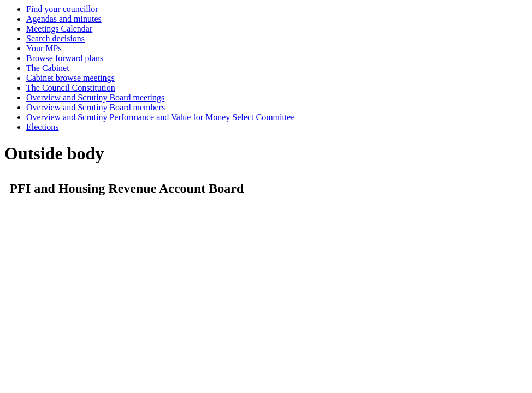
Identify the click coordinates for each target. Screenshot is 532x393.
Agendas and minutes (64, 19)
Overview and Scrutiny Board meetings (95, 97)
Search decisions (55, 38)
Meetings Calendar (59, 29)
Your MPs (44, 48)
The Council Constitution (71, 88)
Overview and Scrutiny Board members (96, 107)
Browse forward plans (65, 58)
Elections (43, 127)
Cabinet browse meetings (70, 78)
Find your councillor (62, 9)
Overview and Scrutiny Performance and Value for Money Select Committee (161, 117)
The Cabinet (48, 68)
